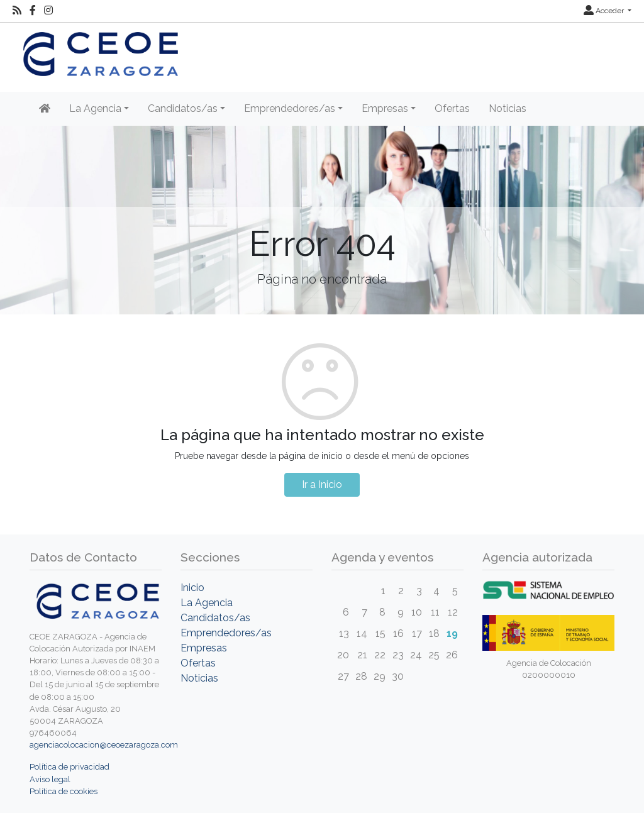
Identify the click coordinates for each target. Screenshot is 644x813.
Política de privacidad (69, 767)
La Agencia (207, 603)
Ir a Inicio (322, 484)
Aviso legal (50, 779)
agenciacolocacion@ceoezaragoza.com (104, 745)
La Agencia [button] (95, 108)
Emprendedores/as (226, 633)
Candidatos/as (215, 618)
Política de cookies (64, 791)
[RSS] (17, 11)
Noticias (508, 108)
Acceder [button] (605, 11)
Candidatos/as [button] (183, 108)
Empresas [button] (385, 108)
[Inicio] (45, 109)
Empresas (204, 648)
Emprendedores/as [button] (290, 108)
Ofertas (452, 108)
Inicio (192, 588)
